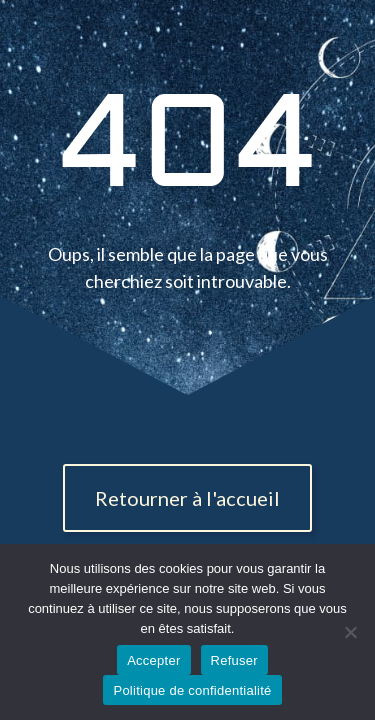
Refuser (234, 660)
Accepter (153, 660)
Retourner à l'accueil (187, 498)
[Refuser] (350, 632)
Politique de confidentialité (192, 690)
